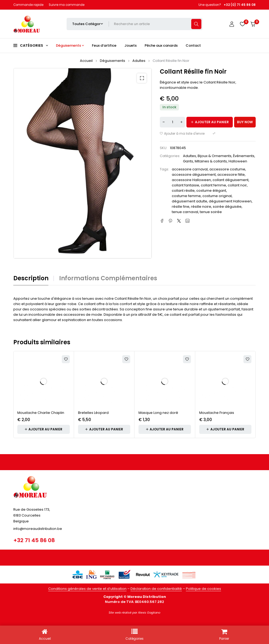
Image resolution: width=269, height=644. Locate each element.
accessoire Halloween (191, 180)
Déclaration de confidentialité (156, 589)
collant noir (237, 185)
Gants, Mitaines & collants (205, 161)
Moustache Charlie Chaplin (41, 413)
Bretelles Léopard (93, 413)
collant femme (213, 185)
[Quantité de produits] (172, 122)
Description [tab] (31, 278)
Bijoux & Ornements (215, 156)
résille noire (201, 207)
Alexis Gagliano (149, 613)
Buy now (245, 122)
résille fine (181, 207)
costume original (217, 196)
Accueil (86, 61)
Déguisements (113, 61)
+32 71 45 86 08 (34, 540)
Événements (244, 156)
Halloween (238, 161)
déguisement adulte (189, 201)
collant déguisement (231, 180)
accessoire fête (231, 175)
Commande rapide (28, 5)
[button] (142, 78)
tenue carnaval (185, 212)
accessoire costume (227, 169)
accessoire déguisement (194, 175)
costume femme (186, 196)
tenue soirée (211, 212)
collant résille (183, 191)
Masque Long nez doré (158, 413)
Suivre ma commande (67, 5)
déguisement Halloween (230, 201)
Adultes (139, 61)
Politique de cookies (203, 589)
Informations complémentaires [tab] (108, 278)
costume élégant (211, 191)
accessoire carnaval (190, 169)
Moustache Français (217, 413)
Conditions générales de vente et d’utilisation (87, 589)
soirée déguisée (227, 207)
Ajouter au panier (212, 122)
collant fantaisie (186, 185)
